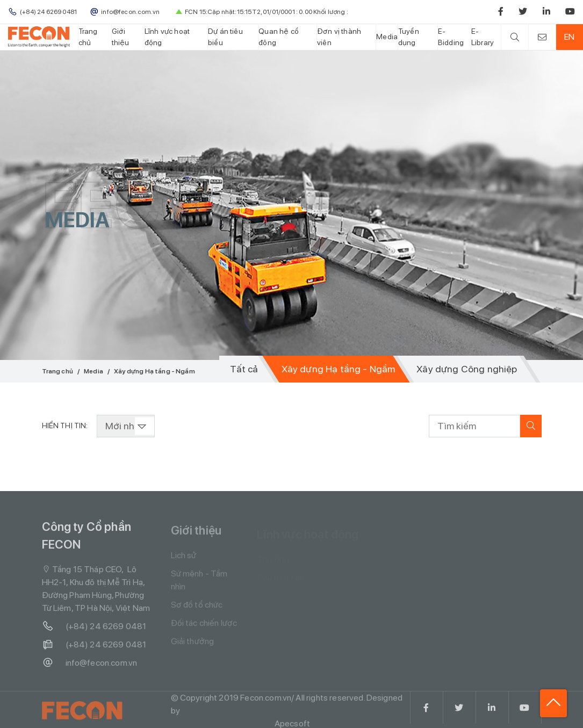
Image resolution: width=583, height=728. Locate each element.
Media (387, 37)
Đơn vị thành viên (339, 37)
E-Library (483, 37)
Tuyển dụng (409, 37)
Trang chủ (88, 37)
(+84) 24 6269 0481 (94, 629)
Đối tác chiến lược (204, 626)
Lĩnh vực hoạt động (167, 37)
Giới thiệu (121, 37)
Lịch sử (184, 558)
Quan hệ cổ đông (279, 37)
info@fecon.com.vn (90, 665)
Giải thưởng (193, 644)
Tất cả (244, 369)
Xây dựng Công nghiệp (467, 369)
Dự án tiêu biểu (225, 37)
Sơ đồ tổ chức (197, 608)
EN (569, 37)
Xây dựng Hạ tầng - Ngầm (339, 369)
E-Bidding (451, 37)
